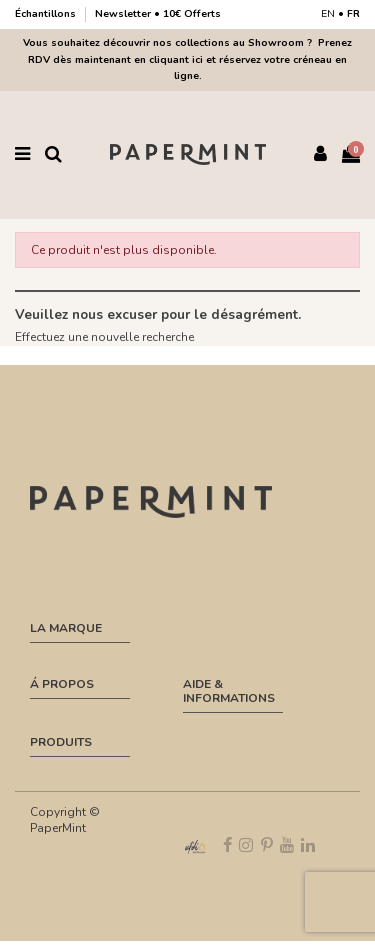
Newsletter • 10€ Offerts (158, 14)
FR (353, 14)
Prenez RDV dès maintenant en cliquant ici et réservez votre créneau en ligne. (190, 60)
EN (328, 14)
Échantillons (47, 14)
